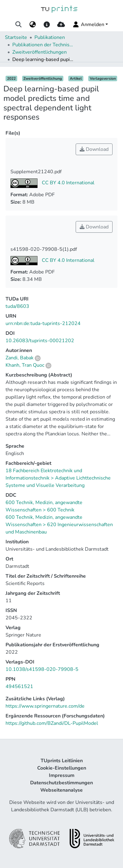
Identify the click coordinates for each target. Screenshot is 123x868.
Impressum (62, 775)
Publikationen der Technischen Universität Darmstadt (43, 45)
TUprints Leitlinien (62, 761)
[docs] (47, 25)
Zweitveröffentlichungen (40, 52)
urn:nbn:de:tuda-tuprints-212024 (43, 323)
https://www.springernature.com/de (45, 706)
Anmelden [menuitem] (88, 25)
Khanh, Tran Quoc (25, 365)
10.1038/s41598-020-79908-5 (42, 669)
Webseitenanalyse (61, 790)
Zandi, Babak (20, 358)
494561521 (19, 686)
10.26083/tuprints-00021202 (40, 341)
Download (94, 149)
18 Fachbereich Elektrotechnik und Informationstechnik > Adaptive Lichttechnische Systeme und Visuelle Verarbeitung (58, 478)
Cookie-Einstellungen (62, 768)
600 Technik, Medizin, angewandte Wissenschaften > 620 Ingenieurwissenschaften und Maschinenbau (59, 525)
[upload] (61, 25)
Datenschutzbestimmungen (61, 783)
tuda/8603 (17, 306)
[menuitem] (32, 25)
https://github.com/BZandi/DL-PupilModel (52, 723)
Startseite (16, 37)
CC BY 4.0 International (67, 183)
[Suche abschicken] (18, 25)
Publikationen (50, 37)
